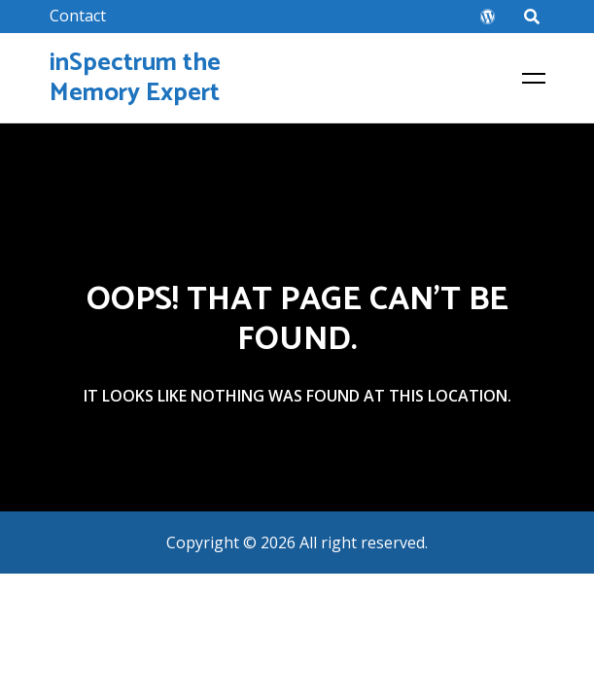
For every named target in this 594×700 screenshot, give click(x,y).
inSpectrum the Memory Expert (135, 78)
